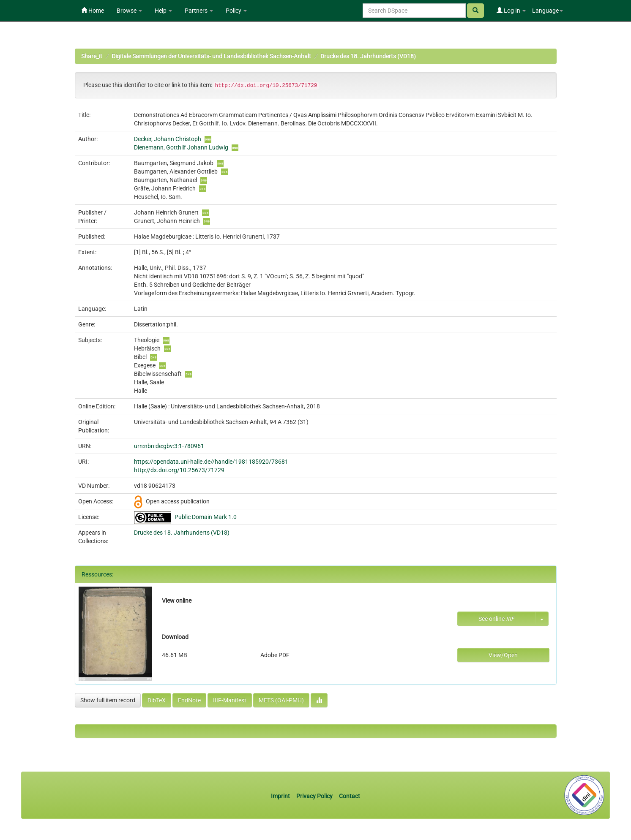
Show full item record (108, 700)
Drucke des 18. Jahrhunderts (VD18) (368, 56)
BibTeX (157, 700)
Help (163, 11)
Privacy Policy (314, 796)
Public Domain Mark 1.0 (206, 517)
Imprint (281, 796)
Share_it (92, 56)
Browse (129, 11)
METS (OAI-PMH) (281, 700)
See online (496, 619)
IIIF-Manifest (230, 700)
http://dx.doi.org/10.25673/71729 (179, 470)
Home (93, 11)
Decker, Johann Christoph (168, 139)
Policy (236, 11)
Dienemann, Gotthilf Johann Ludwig (181, 147)
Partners (199, 11)
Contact (350, 796)
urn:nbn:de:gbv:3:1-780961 (169, 446)
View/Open (503, 655)
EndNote (189, 700)
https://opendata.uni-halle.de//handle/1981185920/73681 (211, 462)
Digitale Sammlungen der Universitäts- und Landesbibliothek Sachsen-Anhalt (211, 56)
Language (548, 11)
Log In (511, 11)
